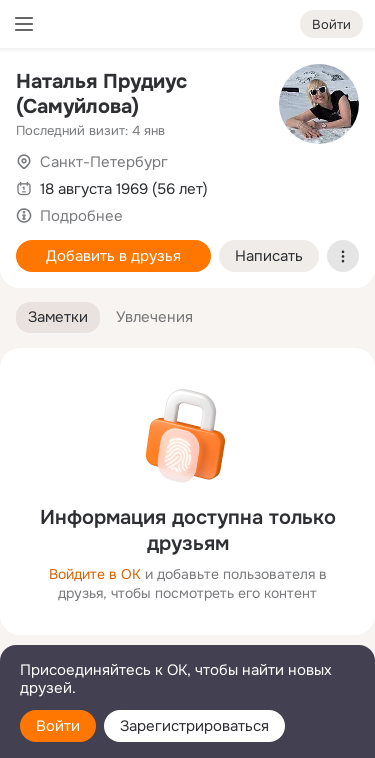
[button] (58, 317)
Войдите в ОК (95, 574)
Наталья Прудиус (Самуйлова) (101, 94)
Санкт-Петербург (104, 162)
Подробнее (81, 216)
